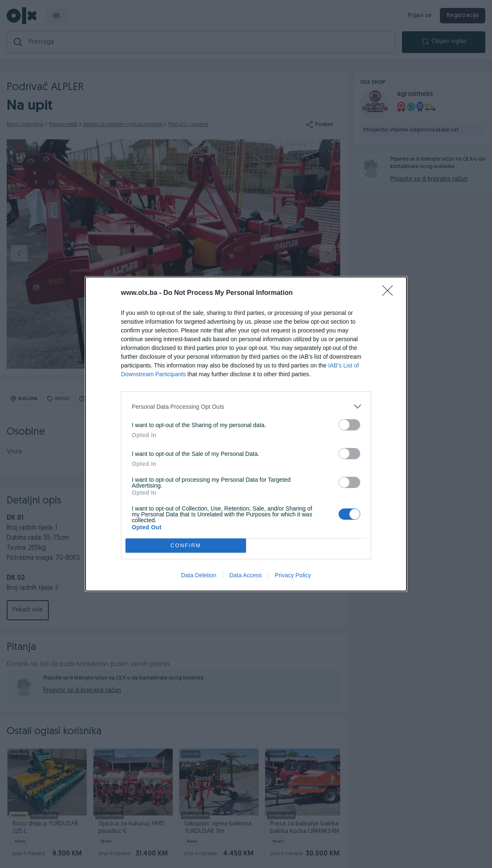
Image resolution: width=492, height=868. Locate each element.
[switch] (349, 425)
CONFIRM (186, 546)
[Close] (390, 293)
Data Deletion (199, 575)
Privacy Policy (293, 575)
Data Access (246, 575)
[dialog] (246, 434)
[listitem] (246, 406)
